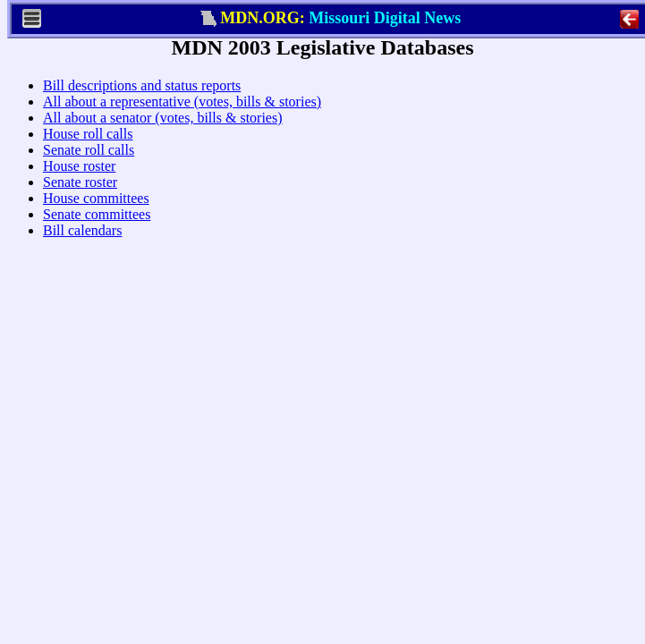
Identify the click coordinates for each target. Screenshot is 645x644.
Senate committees (89, 253)
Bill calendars (75, 269)
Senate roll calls (81, 188)
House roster (72, 204)
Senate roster (73, 220)
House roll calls (81, 172)
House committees (89, 237)
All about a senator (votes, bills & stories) (156, 156)
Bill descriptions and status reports (135, 124)
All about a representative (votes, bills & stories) (175, 140)
